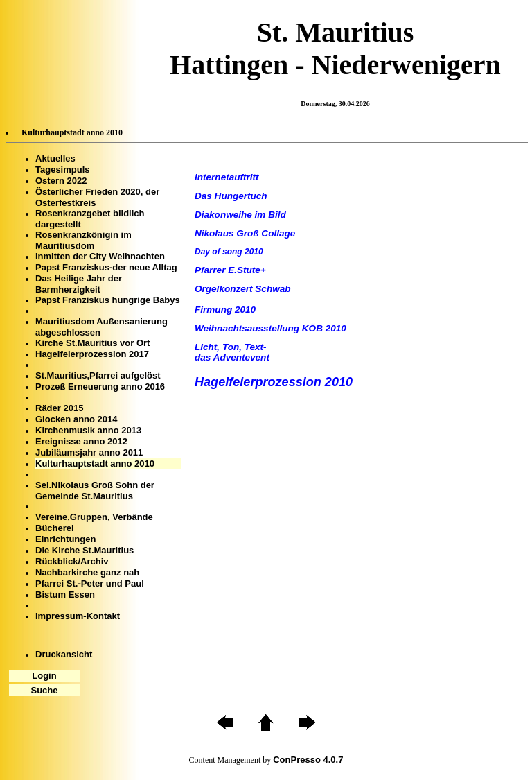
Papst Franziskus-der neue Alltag (106, 267)
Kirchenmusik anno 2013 (88, 430)
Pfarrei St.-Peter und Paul (90, 583)
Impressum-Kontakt (78, 616)
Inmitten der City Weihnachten (100, 256)
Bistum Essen (65, 595)
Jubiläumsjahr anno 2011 (89, 452)
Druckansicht (64, 654)
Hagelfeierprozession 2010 (274, 382)
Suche (44, 690)
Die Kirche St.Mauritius (85, 550)
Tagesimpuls (63, 170)
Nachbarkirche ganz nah (87, 572)
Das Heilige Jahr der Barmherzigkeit (79, 284)
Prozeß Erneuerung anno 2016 (100, 387)
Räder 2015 (59, 408)
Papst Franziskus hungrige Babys (108, 300)
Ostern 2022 (61, 181)
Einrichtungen (65, 539)
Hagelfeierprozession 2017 (92, 354)
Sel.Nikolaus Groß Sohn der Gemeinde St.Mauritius (95, 491)
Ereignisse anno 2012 (81, 441)
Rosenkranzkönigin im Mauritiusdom (83, 240)
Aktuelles (55, 158)
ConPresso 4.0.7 (308, 760)
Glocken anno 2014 (77, 419)
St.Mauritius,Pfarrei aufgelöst (98, 375)
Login (44, 676)
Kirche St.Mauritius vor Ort (92, 343)
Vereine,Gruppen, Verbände (94, 517)
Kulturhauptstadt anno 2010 (95, 463)
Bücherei (55, 528)
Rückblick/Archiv (72, 561)
